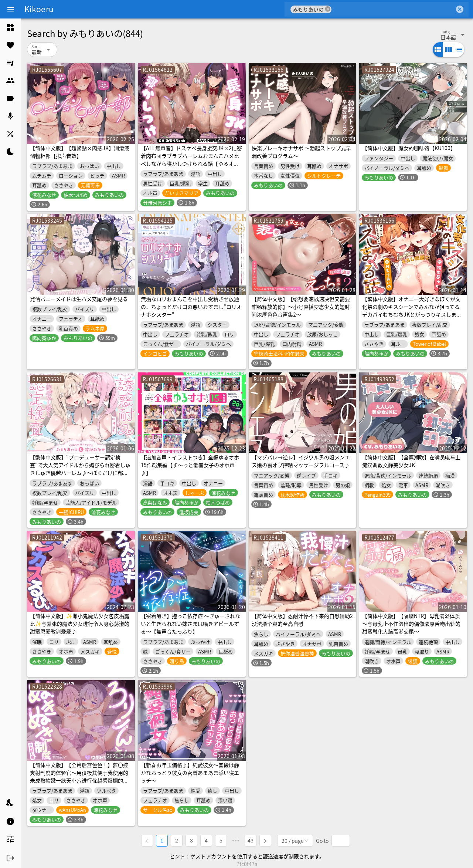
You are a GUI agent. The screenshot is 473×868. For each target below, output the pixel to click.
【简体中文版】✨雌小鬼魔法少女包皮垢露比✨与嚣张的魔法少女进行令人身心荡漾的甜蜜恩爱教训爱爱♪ (80, 624)
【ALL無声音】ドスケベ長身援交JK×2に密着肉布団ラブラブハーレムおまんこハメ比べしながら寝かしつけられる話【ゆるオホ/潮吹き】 (191, 160)
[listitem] (10, 27)
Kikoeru (39, 9)
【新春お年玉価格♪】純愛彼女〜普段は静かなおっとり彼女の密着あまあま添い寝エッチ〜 (190, 773)
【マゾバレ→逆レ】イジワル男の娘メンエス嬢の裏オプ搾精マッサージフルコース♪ (301, 461)
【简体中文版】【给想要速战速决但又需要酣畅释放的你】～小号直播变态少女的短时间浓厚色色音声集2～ (301, 307)
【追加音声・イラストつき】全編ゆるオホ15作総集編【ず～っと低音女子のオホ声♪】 (190, 465)
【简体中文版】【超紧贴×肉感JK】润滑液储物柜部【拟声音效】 (80, 152)
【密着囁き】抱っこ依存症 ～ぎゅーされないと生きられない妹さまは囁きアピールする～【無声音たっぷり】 (190, 624)
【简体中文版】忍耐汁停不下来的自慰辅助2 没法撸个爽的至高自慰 (302, 620)
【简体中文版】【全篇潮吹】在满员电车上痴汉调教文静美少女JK (411, 461)
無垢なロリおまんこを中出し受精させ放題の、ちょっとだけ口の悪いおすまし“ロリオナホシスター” (191, 307)
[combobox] (393, 9)
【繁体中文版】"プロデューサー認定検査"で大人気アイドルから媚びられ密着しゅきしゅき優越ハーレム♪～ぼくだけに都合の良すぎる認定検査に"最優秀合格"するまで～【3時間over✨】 (80, 473)
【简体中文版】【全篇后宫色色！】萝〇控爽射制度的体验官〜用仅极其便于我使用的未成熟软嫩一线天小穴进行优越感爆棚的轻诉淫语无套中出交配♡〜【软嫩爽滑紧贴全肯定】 (79, 780)
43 (251, 841)
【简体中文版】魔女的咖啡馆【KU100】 (409, 148)
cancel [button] (328, 9)
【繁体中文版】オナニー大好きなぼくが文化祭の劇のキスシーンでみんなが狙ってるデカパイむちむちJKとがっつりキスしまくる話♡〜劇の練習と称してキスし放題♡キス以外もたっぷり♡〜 (412, 314)
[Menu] (11, 9)
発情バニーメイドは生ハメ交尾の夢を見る (79, 299)
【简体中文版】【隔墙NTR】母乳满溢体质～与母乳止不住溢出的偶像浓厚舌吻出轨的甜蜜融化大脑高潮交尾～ (411, 624)
